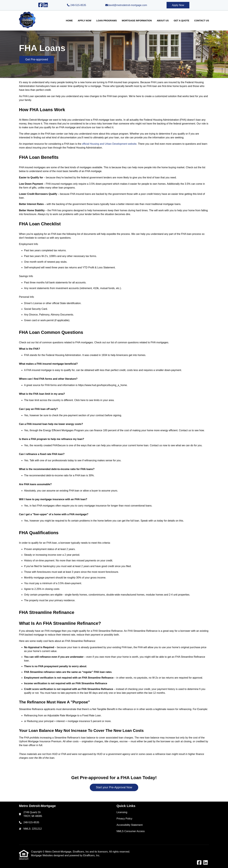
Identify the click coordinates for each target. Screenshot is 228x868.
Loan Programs (107, 21)
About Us (163, 21)
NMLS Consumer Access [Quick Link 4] (131, 831)
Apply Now (178, 5)
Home (69, 21)
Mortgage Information (137, 21)
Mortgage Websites (42, 855)
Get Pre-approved (37, 59)
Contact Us (202, 21)
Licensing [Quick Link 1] (122, 812)
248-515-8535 (76, 5)
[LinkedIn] (46, 5)
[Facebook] (41, 5)
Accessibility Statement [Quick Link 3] (130, 825)
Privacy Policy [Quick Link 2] (124, 819)
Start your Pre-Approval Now (114, 787)
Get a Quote (181, 21)
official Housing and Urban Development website (109, 144)
